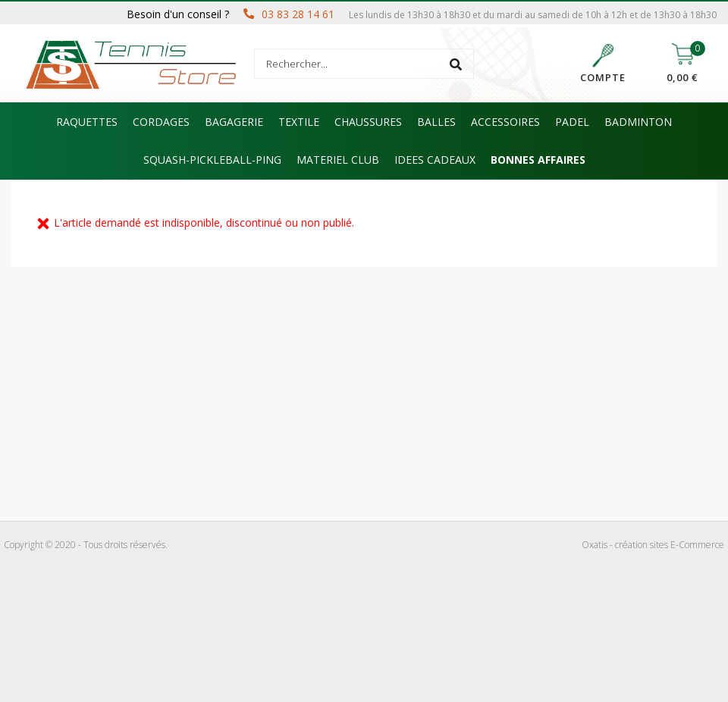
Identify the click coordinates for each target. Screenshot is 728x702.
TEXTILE (299, 122)
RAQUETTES (87, 122)
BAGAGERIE (234, 122)
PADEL (572, 122)
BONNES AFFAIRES (538, 160)
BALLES (436, 122)
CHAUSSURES (368, 122)
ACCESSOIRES (505, 122)
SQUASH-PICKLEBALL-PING (212, 160)
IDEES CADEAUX (435, 160)
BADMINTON (638, 122)
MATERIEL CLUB (338, 160)
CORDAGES (161, 122)
